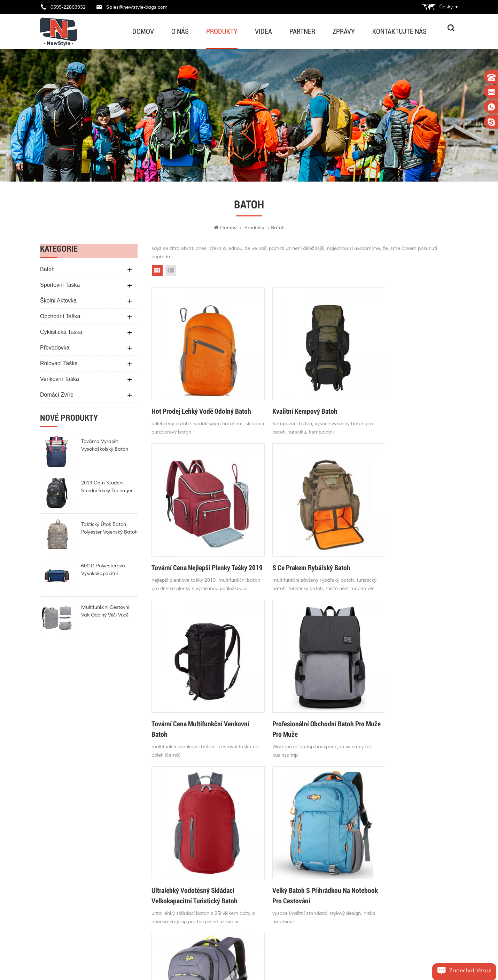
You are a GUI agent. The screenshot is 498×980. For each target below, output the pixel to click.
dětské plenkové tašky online (270, 836)
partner (302, 31)
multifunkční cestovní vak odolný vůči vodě (105, 612)
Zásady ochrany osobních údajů (193, 894)
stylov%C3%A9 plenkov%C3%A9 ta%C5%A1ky (278, 824)
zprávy (344, 31)
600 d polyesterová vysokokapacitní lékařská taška (103, 572)
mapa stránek (182, 882)
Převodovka (55, 349)
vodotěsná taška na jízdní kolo (272, 923)
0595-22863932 (68, 7)
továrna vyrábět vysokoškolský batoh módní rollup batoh (105, 447)
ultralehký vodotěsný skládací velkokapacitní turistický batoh (194, 697)
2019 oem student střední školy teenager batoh (107, 489)
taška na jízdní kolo (260, 861)
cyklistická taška (61, 333)
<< (231, 747)
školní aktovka (58, 302)
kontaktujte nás (399, 31)
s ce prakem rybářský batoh (190, 543)
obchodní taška (60, 318)
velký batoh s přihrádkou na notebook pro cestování (293, 697)
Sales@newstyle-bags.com (137, 7)
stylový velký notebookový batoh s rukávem (403, 697)
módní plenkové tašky (262, 911)
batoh (47, 271)
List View (171, 272)
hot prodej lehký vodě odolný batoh (193, 400)
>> (378, 747)
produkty (222, 31)
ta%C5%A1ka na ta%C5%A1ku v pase (278, 848)
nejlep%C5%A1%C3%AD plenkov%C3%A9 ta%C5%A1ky (278, 873)
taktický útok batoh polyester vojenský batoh (109, 530)
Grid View (157, 272)
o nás (180, 31)
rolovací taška (59, 365)
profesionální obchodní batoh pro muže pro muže (403, 549)
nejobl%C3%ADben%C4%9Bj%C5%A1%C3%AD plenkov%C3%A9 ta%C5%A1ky (278, 898)
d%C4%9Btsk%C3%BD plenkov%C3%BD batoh (278, 886)
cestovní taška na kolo (263, 936)
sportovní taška (60, 286)
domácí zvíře (57, 396)
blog (170, 869)
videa (263, 31)
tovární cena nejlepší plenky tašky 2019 (396, 400)
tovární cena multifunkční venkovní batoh (290, 549)
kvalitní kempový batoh (287, 395)
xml (170, 907)
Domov (143, 31)
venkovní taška (60, 380)
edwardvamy (67, 895)
